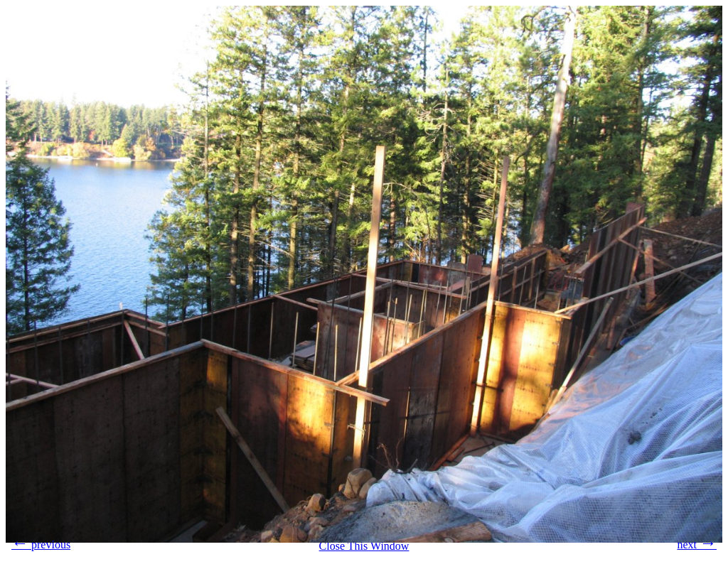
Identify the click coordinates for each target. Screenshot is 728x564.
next (697, 543)
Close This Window (364, 546)
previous (41, 543)
